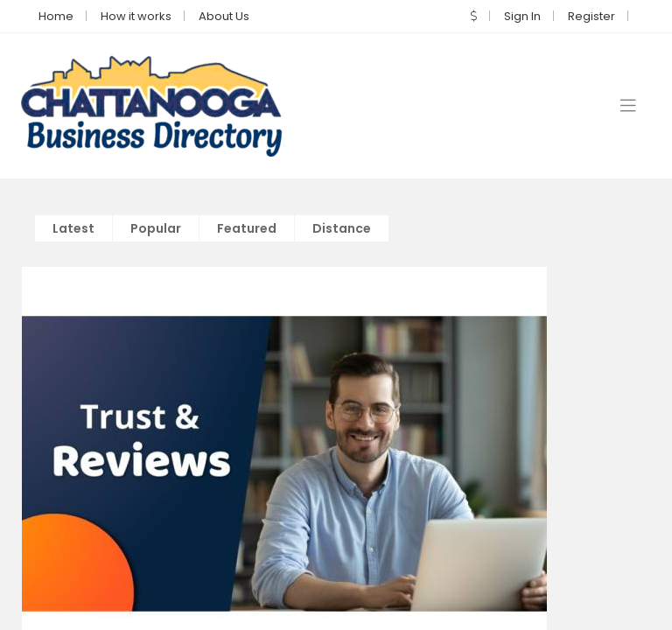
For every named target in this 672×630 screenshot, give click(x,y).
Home (56, 15)
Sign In (522, 15)
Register (591, 15)
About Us (224, 15)
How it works (136, 15)
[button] (474, 15)
